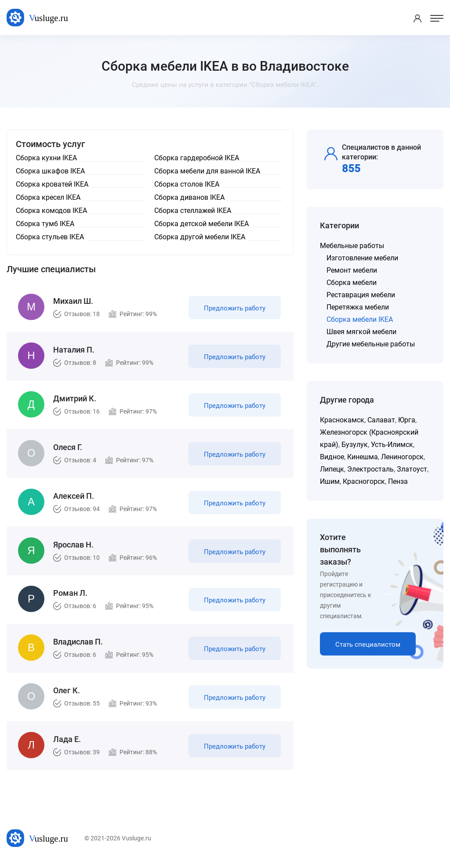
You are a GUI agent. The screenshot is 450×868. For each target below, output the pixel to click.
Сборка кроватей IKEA (52, 184)
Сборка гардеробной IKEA (197, 158)
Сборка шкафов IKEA (50, 171)
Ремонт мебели (352, 270)
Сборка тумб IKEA (45, 224)
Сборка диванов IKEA (189, 197)
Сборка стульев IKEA (50, 237)
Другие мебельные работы (371, 344)
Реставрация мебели (361, 295)
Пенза (398, 481)
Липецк (332, 469)
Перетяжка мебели (358, 307)
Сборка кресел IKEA (48, 197)
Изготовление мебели (362, 258)
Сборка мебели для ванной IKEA (207, 171)
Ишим (330, 481)
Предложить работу (234, 309)
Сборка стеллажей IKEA (193, 211)
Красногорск (364, 481)
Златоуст (412, 469)
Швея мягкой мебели (361, 332)
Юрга (407, 420)
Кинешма (363, 457)
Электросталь (370, 469)
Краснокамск (342, 420)
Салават (381, 420)
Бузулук (355, 445)
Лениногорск (402, 457)
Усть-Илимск (392, 445)
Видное (332, 457)
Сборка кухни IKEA (46, 158)
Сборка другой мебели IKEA (200, 237)
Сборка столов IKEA (187, 184)
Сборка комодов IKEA (51, 211)
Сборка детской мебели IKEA (201, 224)
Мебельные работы (352, 246)
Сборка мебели (352, 283)
